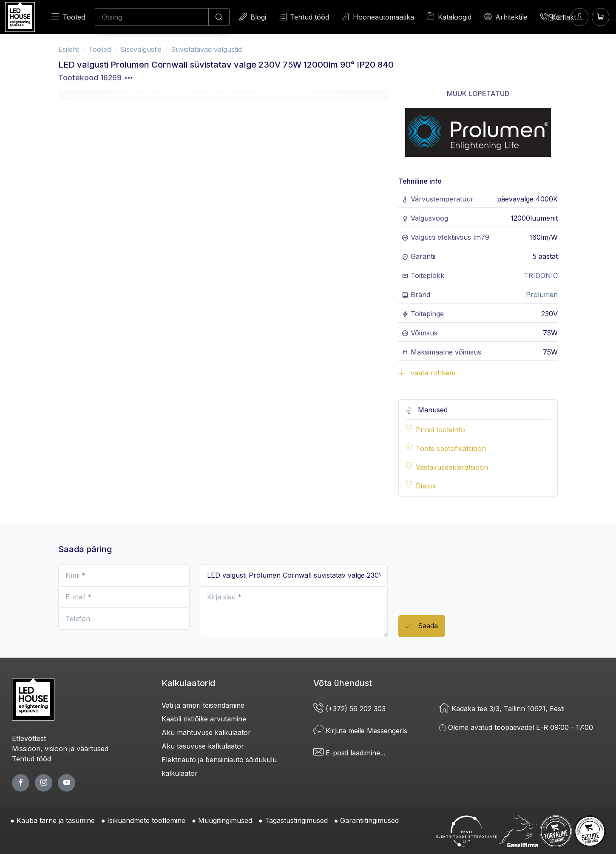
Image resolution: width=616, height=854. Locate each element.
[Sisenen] (580, 17)
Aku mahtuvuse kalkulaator (206, 732)
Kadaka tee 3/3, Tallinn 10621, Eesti (502, 709)
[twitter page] (44, 783)
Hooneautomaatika (378, 17)
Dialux (426, 486)
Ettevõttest (29, 738)
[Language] (557, 17)
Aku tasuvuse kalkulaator (203, 746)
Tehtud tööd (304, 17)
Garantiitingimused (369, 820)
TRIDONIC (541, 275)
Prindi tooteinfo (440, 430)
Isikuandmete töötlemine (146, 820)
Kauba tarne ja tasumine (56, 820)
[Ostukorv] (600, 17)
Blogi (253, 17)
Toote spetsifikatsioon (451, 448)
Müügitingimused (225, 820)
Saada (422, 626)
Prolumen (542, 295)
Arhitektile (506, 17)
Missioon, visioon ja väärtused (60, 749)
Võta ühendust (343, 683)
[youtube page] (67, 783)
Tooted (68, 17)
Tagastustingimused (296, 820)
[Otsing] (152, 17)
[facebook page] (21, 783)
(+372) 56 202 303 (349, 709)
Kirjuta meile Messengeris (360, 731)
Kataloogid (449, 17)
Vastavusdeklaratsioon (452, 467)
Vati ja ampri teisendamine (203, 705)
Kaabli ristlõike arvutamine (204, 719)
